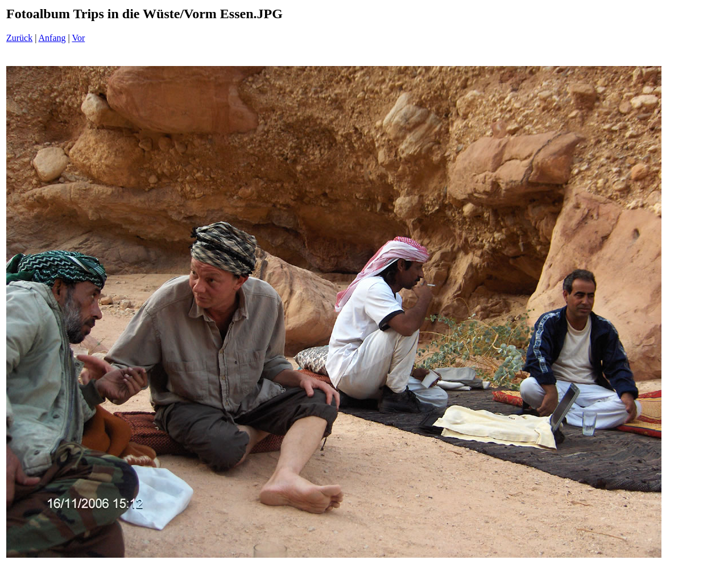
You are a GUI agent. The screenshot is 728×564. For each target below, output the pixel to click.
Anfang (52, 38)
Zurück (19, 38)
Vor (78, 38)
